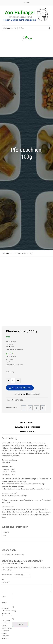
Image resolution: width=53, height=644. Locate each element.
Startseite (5, 253)
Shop (13, 253)
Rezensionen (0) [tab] (28, 432)
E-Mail (4, 602)
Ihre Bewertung (7, 575)
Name (4, 596)
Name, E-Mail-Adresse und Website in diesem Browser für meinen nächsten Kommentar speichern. (7, 629)
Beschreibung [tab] (26, 423)
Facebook (27, 2)
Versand (11, 347)
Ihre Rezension (6, 581)
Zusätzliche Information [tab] (28, 427)
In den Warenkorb (21, 388)
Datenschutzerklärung (9, 611)
